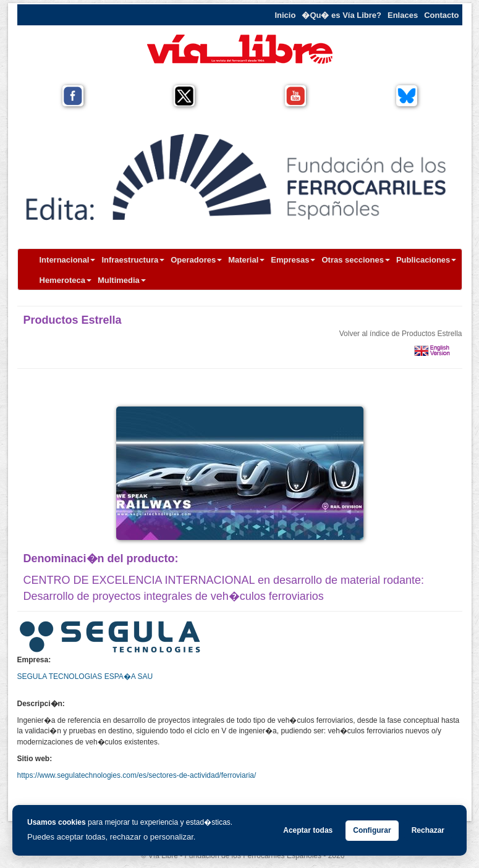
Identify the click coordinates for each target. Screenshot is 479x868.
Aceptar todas (308, 830)
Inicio (285, 15)
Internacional (68, 260)
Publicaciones (426, 260)
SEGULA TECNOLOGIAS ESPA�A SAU (85, 676)
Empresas (293, 260)
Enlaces (403, 15)
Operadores (196, 260)
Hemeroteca (66, 280)
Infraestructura (133, 260)
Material (246, 260)
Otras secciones (355, 260)
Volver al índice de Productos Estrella (401, 334)
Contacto (441, 15)
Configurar (372, 830)
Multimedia (122, 280)
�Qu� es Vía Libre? (341, 15)
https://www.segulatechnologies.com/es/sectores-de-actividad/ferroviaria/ (137, 775)
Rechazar (428, 830)
